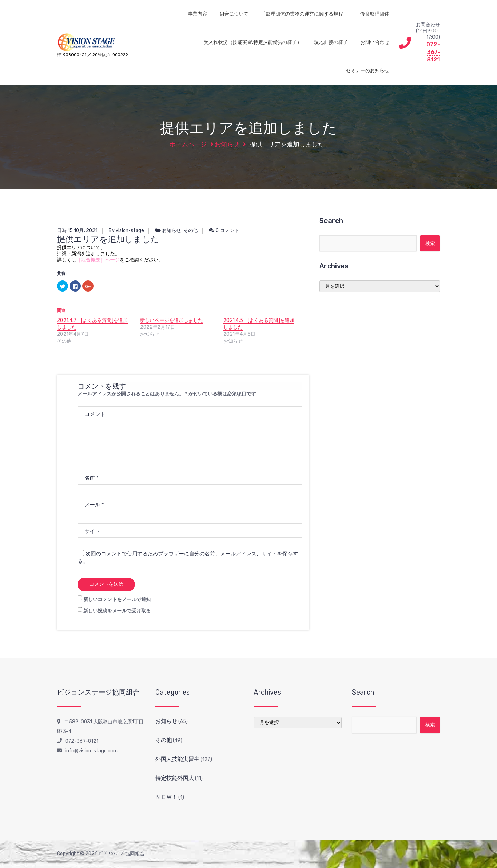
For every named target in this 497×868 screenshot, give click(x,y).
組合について (234, 14)
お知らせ (227, 144)
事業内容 (197, 14)
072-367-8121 (433, 52)
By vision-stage (126, 231)
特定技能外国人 (175, 778)
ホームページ (188, 144)
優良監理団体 (375, 14)
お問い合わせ (375, 42)
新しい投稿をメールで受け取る (117, 611)
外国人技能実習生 (177, 759)
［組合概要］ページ (98, 260)
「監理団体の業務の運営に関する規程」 (304, 14)
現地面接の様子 (331, 42)
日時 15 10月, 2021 (77, 231)
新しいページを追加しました (172, 320)
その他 (191, 231)
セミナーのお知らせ (368, 71)
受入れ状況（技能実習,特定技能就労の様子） (253, 42)
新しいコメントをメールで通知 (117, 599)
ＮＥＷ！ (166, 797)
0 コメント (224, 231)
